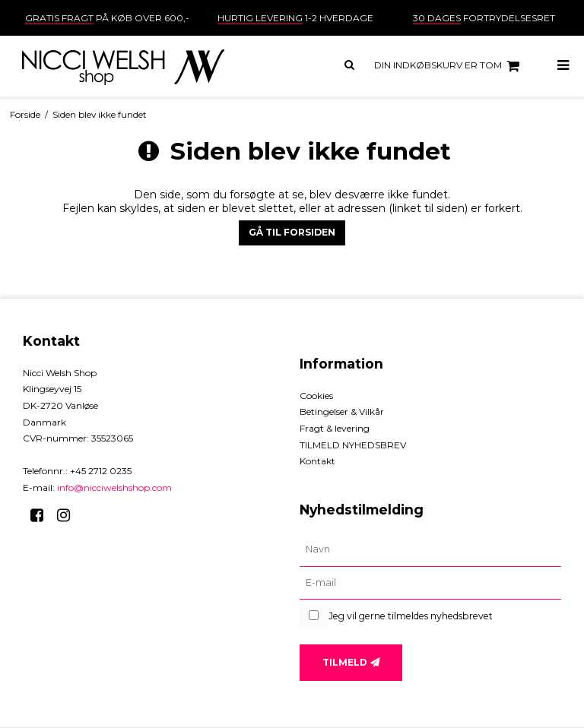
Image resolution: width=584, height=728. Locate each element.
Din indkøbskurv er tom (449, 66)
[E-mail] (430, 584)
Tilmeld (345, 662)
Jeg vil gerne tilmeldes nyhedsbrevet (411, 616)
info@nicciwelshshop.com (114, 487)
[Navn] (430, 550)
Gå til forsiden (292, 232)
